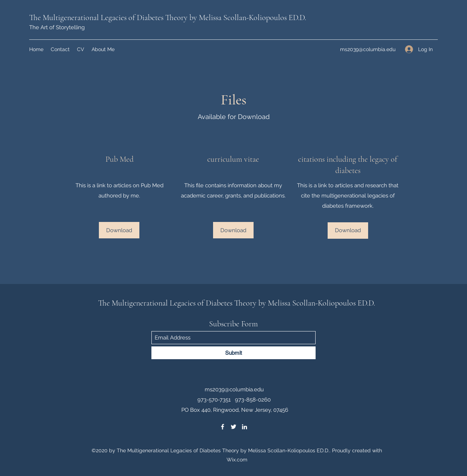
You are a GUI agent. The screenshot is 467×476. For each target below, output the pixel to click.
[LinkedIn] (244, 427)
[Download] (119, 230)
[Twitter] (233, 427)
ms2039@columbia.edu (368, 49)
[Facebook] (223, 427)
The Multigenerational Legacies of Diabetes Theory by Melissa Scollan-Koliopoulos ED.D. (168, 18)
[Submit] (233, 353)
